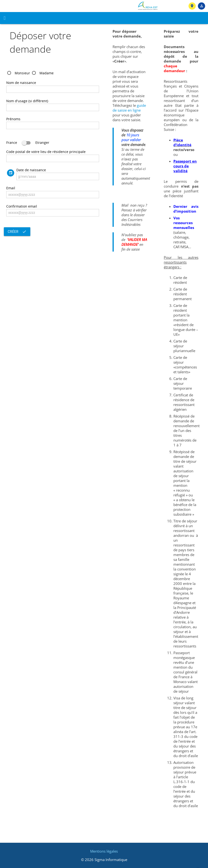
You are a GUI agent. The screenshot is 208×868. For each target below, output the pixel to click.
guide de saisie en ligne (129, 108)
